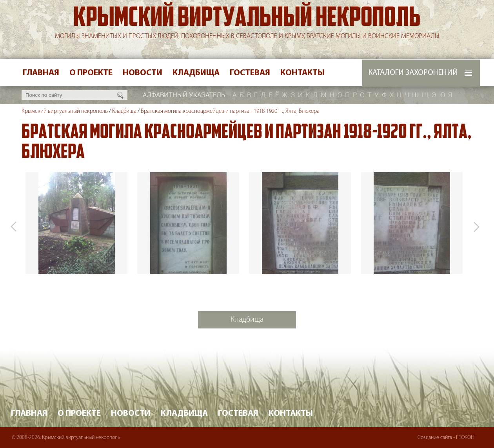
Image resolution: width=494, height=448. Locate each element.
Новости (143, 73)
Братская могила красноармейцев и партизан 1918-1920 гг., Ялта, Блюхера (230, 112)
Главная (41, 73)
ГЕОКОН (465, 438)
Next (476, 227)
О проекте (91, 73)
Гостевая (250, 73)
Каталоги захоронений (413, 73)
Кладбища (196, 73)
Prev (14, 227)
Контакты (302, 73)
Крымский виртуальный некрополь (247, 19)
